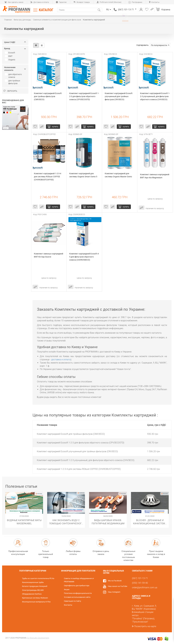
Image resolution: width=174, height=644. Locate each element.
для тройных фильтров (13, 82)
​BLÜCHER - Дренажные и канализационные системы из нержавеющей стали (150, 522)
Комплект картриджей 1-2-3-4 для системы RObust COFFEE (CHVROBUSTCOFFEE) (48, 177)
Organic (10, 60)
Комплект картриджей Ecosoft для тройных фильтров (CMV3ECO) (48, 96)
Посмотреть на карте (145, 626)
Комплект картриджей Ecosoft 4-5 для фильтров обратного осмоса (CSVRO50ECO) (84, 257)
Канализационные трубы (33, 582)
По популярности (160, 45)
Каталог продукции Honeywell (35, 586)
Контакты (154, 2)
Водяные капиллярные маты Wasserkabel (24, 522)
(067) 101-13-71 (127, 10)
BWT (9, 56)
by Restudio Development (38, 638)
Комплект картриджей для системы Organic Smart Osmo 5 (83, 175)
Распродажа (135, 2)
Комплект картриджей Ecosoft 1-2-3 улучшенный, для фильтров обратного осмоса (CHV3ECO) (155, 96)
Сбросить (10, 91)
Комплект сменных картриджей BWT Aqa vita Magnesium (155, 176)
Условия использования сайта (77, 597)
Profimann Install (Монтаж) (109, 2)
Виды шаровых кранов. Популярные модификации (108, 522)
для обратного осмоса (14, 76)
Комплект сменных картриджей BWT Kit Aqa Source (49, 255)
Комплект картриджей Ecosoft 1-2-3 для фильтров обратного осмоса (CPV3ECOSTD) (84, 96)
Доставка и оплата (40, 2)
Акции (67, 589)
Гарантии (61, 2)
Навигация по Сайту (72, 601)
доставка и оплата (61, 360)
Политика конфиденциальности (78, 593)
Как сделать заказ (14, 2)
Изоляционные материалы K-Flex (36, 602)
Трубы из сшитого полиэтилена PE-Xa (38, 578)
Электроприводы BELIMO (33, 590)
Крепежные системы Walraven (35, 598)
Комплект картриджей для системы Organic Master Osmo (118, 175)
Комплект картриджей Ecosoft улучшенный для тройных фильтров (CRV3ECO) (119, 96)
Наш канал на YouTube (118, 586)
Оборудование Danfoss (32, 594)
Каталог (46, 10)
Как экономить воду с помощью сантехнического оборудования (66, 522)
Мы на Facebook (115, 581)
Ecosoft (10, 53)
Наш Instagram (114, 592)
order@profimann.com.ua (145, 587)
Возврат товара (82, 2)
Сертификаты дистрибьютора (77, 586)
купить (55, 127)
